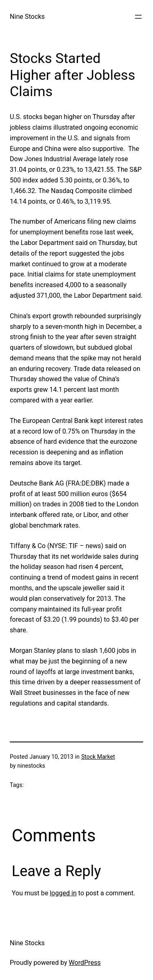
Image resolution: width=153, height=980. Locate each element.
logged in (63, 893)
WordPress (85, 963)
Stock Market (98, 757)
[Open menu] (138, 17)
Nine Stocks (27, 17)
